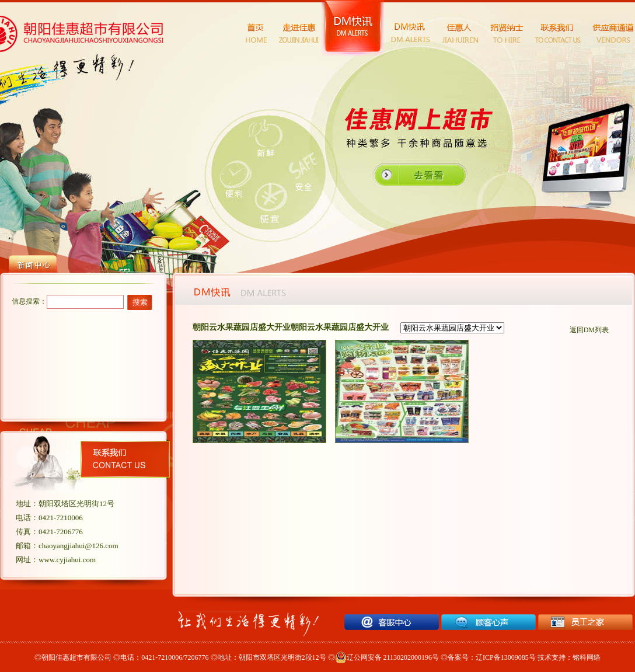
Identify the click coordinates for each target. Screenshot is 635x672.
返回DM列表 (589, 330)
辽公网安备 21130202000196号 (387, 657)
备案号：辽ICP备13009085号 (492, 657)
